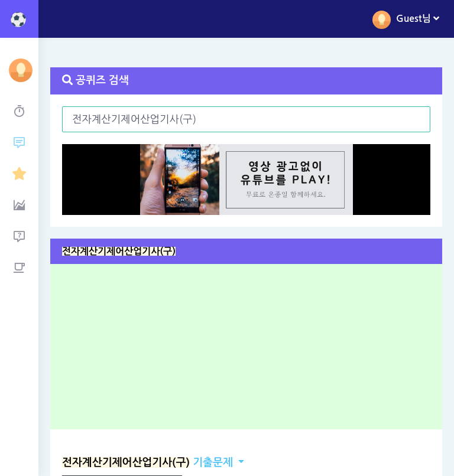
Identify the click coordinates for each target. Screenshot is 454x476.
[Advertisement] (250, 351)
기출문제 (147, 462)
